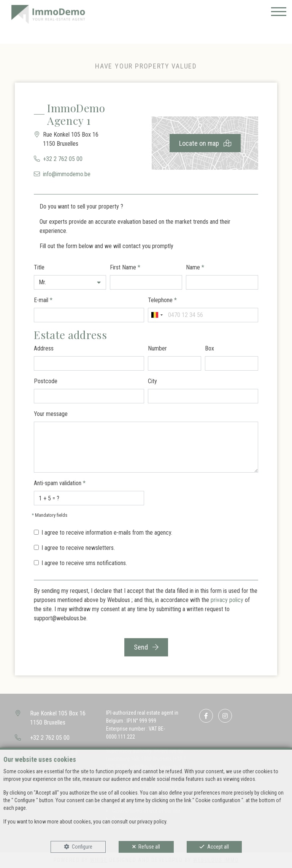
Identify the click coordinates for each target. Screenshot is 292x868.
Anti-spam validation (60, 483)
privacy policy (227, 600)
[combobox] (157, 315)
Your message (51, 414)
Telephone (162, 300)
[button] (70, 282)
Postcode (46, 381)
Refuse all (149, 847)
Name (195, 267)
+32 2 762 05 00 (63, 159)
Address (44, 348)
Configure (82, 847)
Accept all (218, 847)
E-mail (43, 300)
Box (209, 348)
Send (146, 647)
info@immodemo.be (67, 174)
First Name (125, 267)
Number (157, 348)
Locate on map (205, 143)
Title (39, 267)
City (152, 381)
